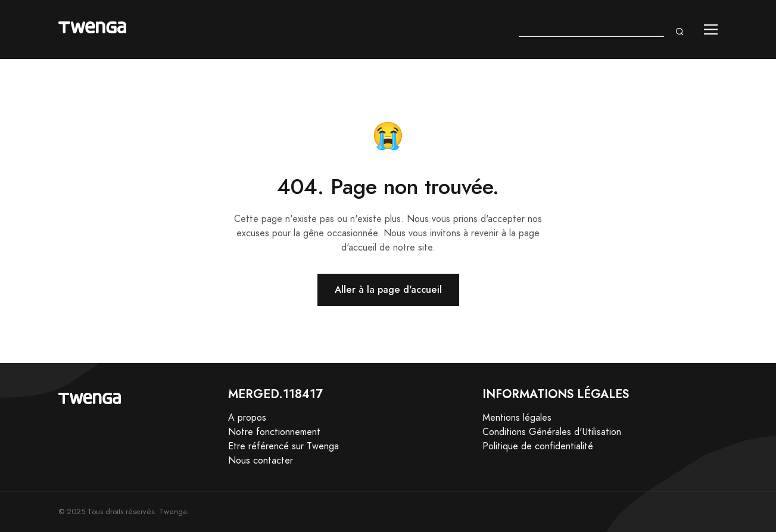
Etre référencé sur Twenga (283, 446)
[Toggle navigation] (711, 29)
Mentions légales (517, 418)
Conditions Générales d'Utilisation (552, 432)
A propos (247, 418)
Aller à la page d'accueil (388, 290)
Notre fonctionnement (274, 432)
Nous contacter (261, 461)
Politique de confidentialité (538, 446)
